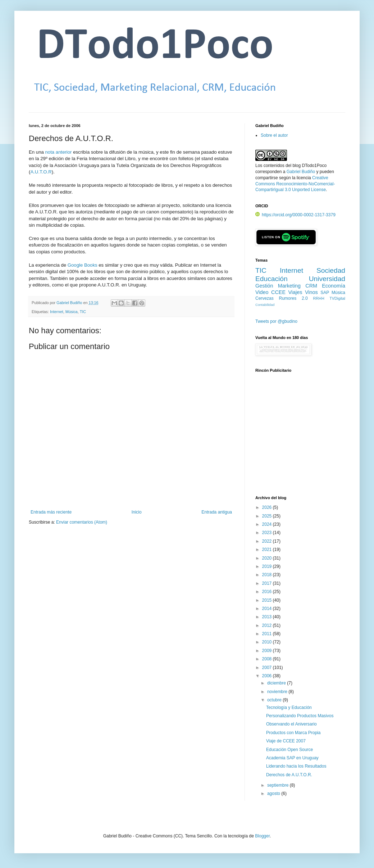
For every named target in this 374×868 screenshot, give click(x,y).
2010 (268, 642)
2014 (268, 609)
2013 (268, 617)
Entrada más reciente (51, 512)
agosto (274, 794)
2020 (268, 558)
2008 (268, 659)
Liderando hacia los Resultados (296, 766)
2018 (268, 575)
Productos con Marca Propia (293, 733)
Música (72, 312)
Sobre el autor (274, 135)
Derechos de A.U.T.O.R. (289, 775)
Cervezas (264, 298)
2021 (268, 550)
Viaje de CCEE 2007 (286, 741)
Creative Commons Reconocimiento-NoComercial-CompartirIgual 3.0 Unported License (295, 184)
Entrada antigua (217, 512)
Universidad (327, 279)
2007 (268, 668)
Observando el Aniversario (291, 724)
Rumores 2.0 (293, 298)
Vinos (311, 292)
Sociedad (331, 270)
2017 (268, 583)
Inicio (137, 512)
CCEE (278, 292)
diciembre (277, 683)
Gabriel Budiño (70, 303)
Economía (334, 286)
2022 (268, 541)
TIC (83, 312)
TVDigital (337, 298)
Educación (272, 279)
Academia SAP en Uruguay (292, 758)
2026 (268, 507)
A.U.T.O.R (41, 172)
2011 (268, 634)
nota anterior (58, 152)
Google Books (83, 265)
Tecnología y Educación (289, 707)
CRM (311, 286)
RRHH (318, 298)
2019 (268, 566)
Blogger (262, 836)
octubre (275, 700)
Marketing (289, 286)
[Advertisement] (300, 438)
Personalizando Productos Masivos (300, 716)
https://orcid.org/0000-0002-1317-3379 (295, 215)
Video (262, 292)
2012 (268, 625)
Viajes (295, 292)
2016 (268, 592)
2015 (268, 600)
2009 (268, 651)
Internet (57, 312)
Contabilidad (265, 305)
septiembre (279, 785)
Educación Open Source (289, 750)
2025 (268, 516)
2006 (268, 676)
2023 (268, 533)
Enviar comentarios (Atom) (82, 522)
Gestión (264, 286)
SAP (325, 293)
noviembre (278, 692)
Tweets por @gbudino (276, 321)
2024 (268, 524)
